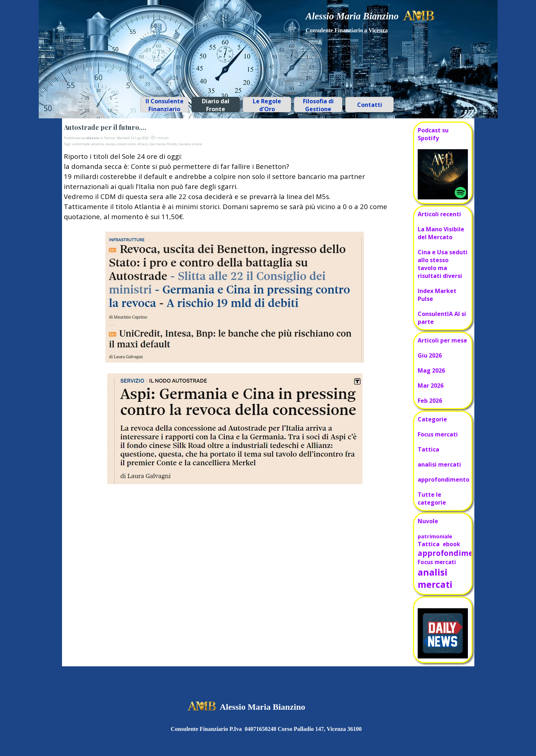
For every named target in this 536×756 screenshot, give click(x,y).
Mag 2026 (431, 370)
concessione (126, 144)
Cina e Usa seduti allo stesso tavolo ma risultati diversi (443, 264)
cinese (197, 144)
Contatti (370, 105)
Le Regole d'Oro (267, 105)
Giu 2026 (430, 355)
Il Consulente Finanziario (165, 105)
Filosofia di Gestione (318, 105)
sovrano (184, 144)
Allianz (143, 144)
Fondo (172, 144)
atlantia (98, 144)
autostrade (81, 144)
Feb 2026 (430, 401)
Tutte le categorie (432, 499)
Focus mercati (438, 434)
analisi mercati (439, 464)
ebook (451, 544)
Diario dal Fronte (216, 105)
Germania (158, 144)
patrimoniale (435, 536)
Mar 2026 (431, 386)
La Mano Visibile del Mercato (441, 233)
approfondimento (443, 479)
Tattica (428, 449)
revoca (110, 144)
